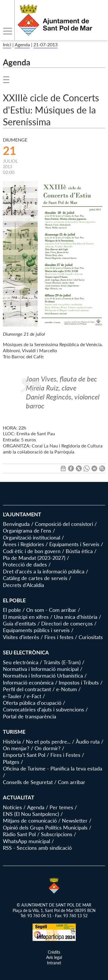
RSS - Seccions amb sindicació (37, 848)
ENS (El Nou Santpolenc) (31, 814)
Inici (7, 44)
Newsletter (75, 821)
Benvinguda (16, 524)
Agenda (22, 44)
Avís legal (54, 957)
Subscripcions (57, 834)
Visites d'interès (21, 637)
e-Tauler (12, 696)
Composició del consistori (64, 524)
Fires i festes (59, 637)
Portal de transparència (30, 716)
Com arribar (72, 782)
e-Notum (67, 689)
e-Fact (34, 696)
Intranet (54, 963)
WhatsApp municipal (26, 841)
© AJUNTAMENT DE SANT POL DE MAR (54, 905)
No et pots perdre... (48, 742)
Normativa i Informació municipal (41, 669)
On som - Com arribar (51, 610)
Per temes (61, 807)
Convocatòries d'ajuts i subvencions (43, 709)
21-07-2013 (46, 44)
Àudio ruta (88, 742)
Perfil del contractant (27, 689)
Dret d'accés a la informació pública (44, 571)
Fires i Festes (65, 755)
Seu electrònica (21, 662)
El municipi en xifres (26, 617)
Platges (11, 762)
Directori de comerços (67, 623)
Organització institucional (32, 537)
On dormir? (48, 748)
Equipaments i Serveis (74, 544)
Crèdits (54, 952)
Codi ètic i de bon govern (32, 551)
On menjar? (16, 748)
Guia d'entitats (19, 623)
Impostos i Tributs (79, 682)
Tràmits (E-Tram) (62, 662)
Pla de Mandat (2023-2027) (34, 558)
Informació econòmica (28, 682)
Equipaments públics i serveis (36, 630)
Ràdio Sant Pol (19, 834)
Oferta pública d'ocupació (32, 703)
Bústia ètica (79, 551)
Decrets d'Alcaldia (23, 585)
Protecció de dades (25, 564)
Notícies (12, 807)
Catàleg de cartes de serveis (35, 578)
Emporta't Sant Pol (24, 755)
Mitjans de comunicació (30, 821)
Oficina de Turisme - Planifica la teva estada (53, 768)
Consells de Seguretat (28, 782)
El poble (12, 610)
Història (12, 742)
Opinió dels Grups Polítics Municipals (45, 827)
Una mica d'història (76, 617)
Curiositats (91, 637)
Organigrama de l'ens (27, 531)
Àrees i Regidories (23, 544)
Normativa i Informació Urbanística (43, 676)
